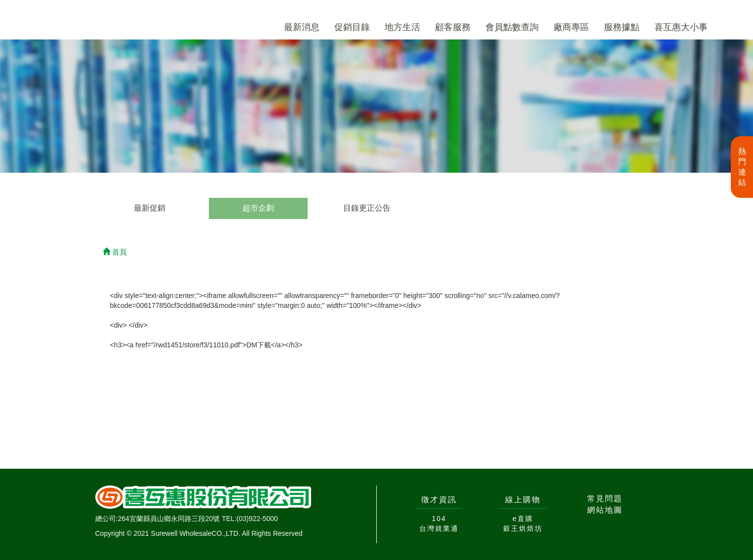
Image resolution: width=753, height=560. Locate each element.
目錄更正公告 (367, 208)
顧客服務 (453, 27)
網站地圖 (605, 510)
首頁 (115, 252)
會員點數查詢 (512, 27)
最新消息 (302, 27)
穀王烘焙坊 (523, 528)
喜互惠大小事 (681, 27)
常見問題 (605, 499)
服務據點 (622, 27)
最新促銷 (150, 208)
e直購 (523, 519)
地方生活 (402, 27)
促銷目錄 (352, 27)
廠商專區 (571, 27)
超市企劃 (258, 208)
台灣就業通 (439, 528)
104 (439, 519)
